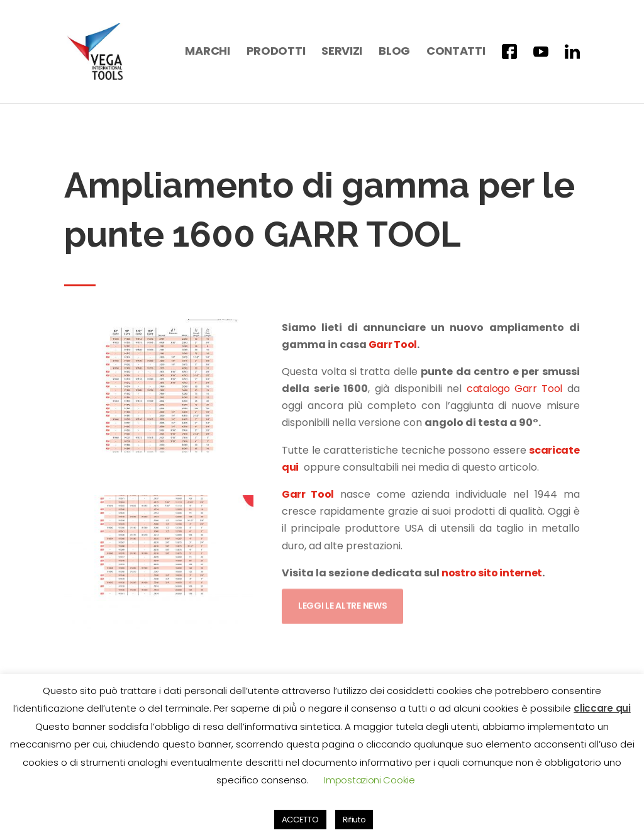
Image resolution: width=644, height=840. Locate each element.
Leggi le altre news (342, 602)
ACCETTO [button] (300, 820)
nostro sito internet (492, 573)
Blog (394, 53)
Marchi (207, 53)
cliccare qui (602, 708)
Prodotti (276, 53)
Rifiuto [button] (354, 820)
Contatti (456, 53)
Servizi (342, 53)
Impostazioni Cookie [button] (369, 780)
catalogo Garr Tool (514, 389)
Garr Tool (392, 344)
